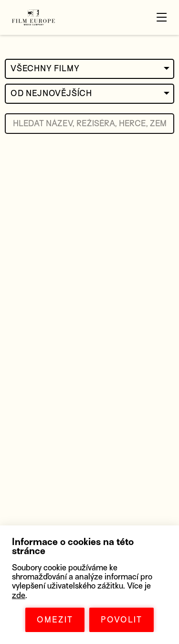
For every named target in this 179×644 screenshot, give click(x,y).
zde (19, 595)
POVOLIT (121, 620)
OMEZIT (55, 620)
